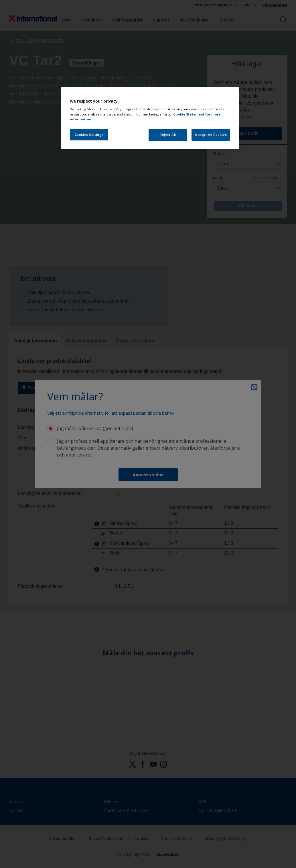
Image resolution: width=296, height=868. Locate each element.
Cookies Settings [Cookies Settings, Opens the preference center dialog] (89, 135)
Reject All (168, 135)
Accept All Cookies (211, 135)
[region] (150, 118)
